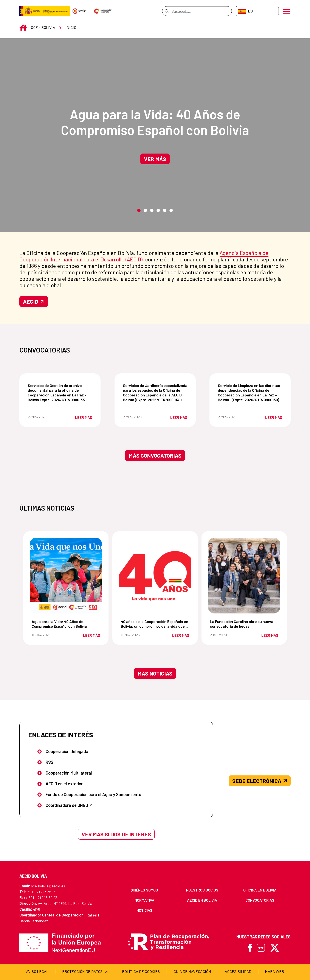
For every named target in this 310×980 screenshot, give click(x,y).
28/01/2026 (226, 635)
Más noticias (155, 673)
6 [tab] (171, 211)
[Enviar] (167, 11)
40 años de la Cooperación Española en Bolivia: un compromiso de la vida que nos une (156, 624)
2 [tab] (145, 211)
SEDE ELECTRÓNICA (260, 781)
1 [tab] (139, 211)
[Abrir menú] (287, 11)
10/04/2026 (48, 635)
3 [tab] (152, 211)
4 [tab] (158, 211)
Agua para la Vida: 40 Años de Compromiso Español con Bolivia (155, 122)
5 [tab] (165, 211)
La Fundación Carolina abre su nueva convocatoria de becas (245, 624)
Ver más (155, 159)
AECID (34, 301)
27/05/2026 (44, 417)
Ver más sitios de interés (116, 834)
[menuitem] (144, 890)
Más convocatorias (155, 455)
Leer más (84, 417)
